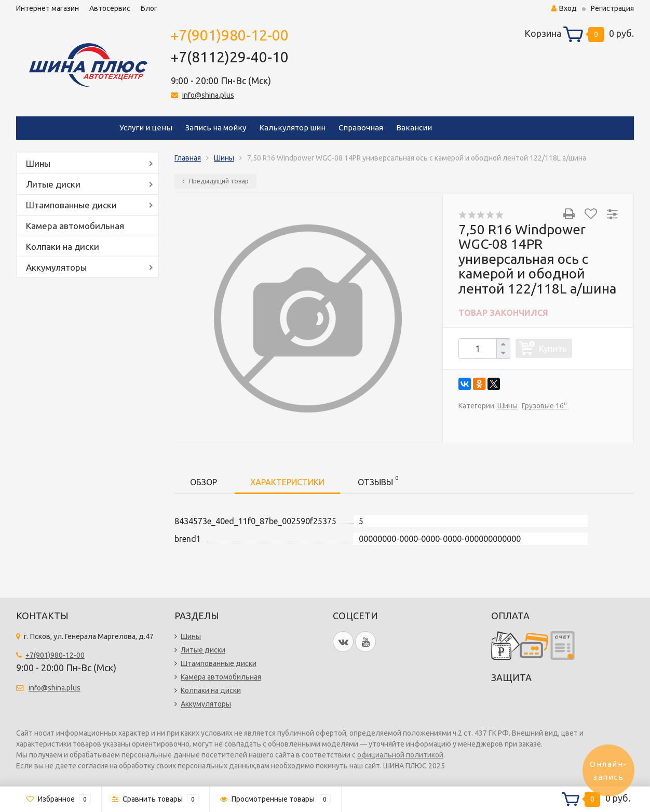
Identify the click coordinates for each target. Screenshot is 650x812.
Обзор (204, 482)
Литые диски (53, 184)
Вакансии (414, 128)
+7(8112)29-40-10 (230, 57)
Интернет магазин (48, 8)
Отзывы (378, 480)
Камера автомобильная (75, 226)
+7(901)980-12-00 (230, 35)
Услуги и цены (146, 128)
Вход (564, 8)
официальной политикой (400, 755)
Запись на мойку (216, 128)
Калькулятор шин (292, 128)
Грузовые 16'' (544, 406)
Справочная (361, 128)
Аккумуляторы (56, 267)
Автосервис (110, 8)
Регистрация (612, 8)
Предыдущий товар (215, 181)
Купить (553, 348)
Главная (188, 158)
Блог (149, 8)
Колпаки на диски (63, 247)
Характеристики (287, 482)
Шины (38, 163)
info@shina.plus (208, 95)
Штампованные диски (71, 205)
